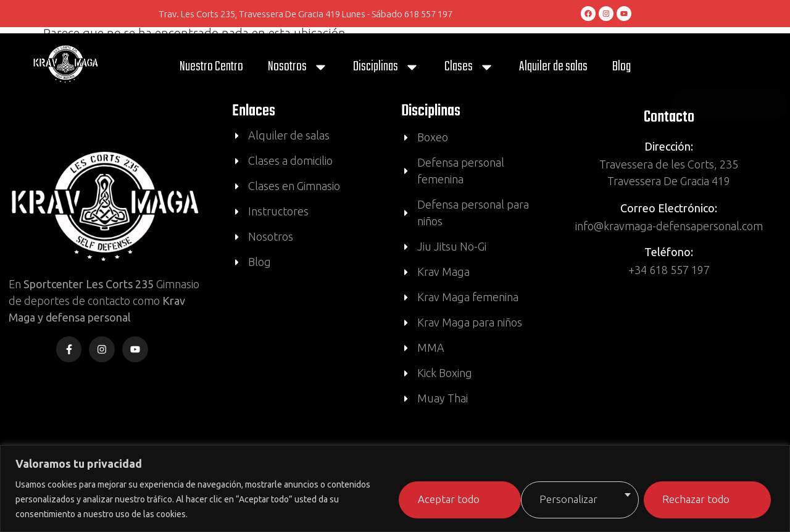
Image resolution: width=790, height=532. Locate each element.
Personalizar (415, 498)
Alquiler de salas (553, 67)
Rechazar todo (555, 498)
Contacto (669, 117)
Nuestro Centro (211, 67)
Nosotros (298, 67)
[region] (395, 488)
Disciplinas (386, 67)
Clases (469, 67)
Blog (622, 67)
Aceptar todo (696, 498)
